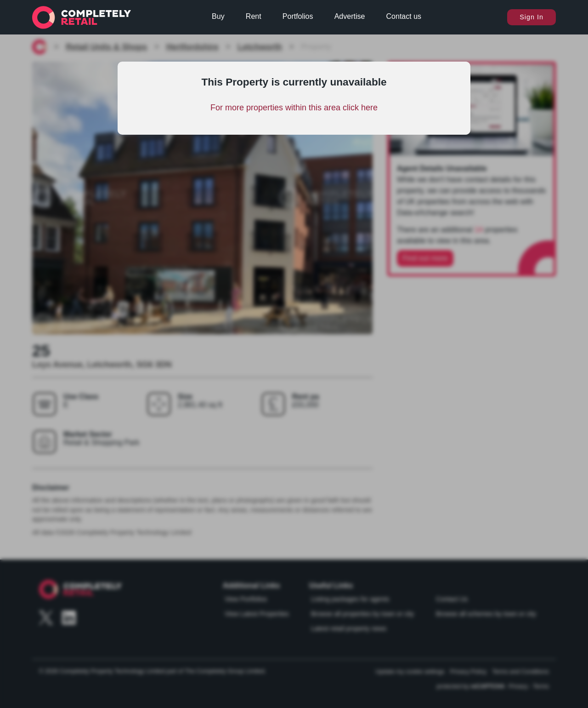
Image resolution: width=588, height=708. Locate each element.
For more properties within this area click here (294, 108)
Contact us (404, 16)
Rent (254, 16)
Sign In (531, 17)
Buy (218, 16)
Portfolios (298, 16)
